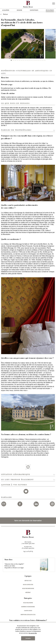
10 (29, 60)
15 (39, 60)
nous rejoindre (28, 603)
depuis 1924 (28, 581)
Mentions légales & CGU (28, 615)
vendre (19, 10)
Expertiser (34, 10)
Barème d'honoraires (28, 607)
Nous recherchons (28, 588)
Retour (4, 14)
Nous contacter (28, 584)
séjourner (50, 10)
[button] (28, 474)
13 (35, 60)
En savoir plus (33, 633)
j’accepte (28, 638)
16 (41, 60)
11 (31, 60)
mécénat (28, 592)
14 (37, 60)
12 (33, 60)
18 (45, 60)
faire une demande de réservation (28, 520)
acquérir (6, 10)
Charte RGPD (28, 611)
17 (43, 60)
